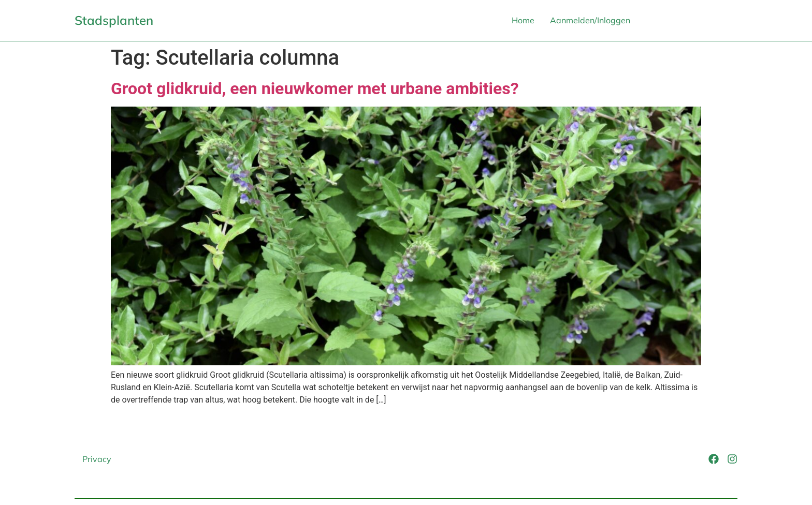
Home (523, 20)
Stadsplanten (114, 20)
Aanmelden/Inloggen (590, 20)
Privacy (97, 459)
